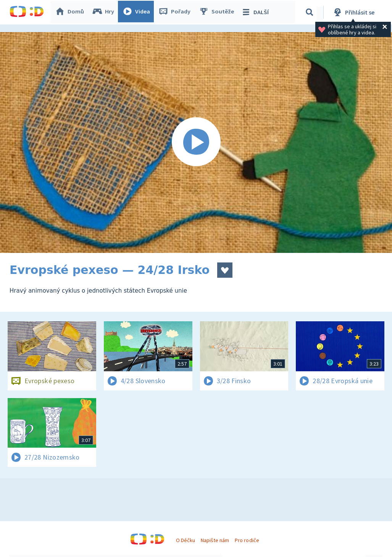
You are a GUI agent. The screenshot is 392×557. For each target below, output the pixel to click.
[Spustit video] (196, 142)
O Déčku (186, 540)
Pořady (176, 12)
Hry (105, 12)
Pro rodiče (247, 540)
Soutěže (218, 12)
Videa (138, 12)
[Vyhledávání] (311, 12)
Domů (71, 12)
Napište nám (215, 540)
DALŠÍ (256, 12)
